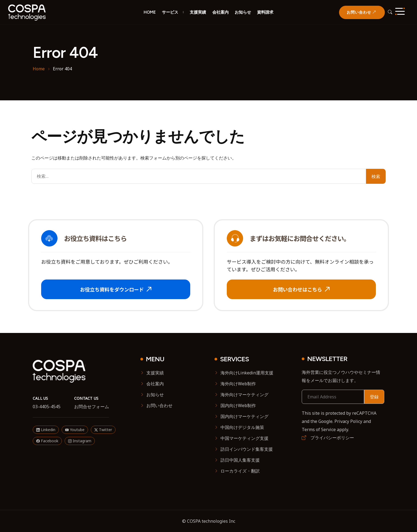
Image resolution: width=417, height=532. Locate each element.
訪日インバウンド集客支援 (247, 449)
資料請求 (265, 12)
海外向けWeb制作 (238, 384)
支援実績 (198, 12)
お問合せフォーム (92, 407)
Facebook (47, 441)
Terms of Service (319, 429)
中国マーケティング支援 (244, 438)
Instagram (80, 441)
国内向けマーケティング (244, 416)
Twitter (103, 430)
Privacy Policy (348, 421)
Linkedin (46, 430)
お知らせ (243, 12)
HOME (150, 12)
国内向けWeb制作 (238, 405)
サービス (170, 12)
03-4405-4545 (47, 407)
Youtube (75, 430)
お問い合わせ (159, 405)
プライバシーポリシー (328, 438)
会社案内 (220, 12)
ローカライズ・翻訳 (240, 471)
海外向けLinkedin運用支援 (247, 373)
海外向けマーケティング (244, 395)
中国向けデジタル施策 (242, 427)
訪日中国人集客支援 (240, 460)
